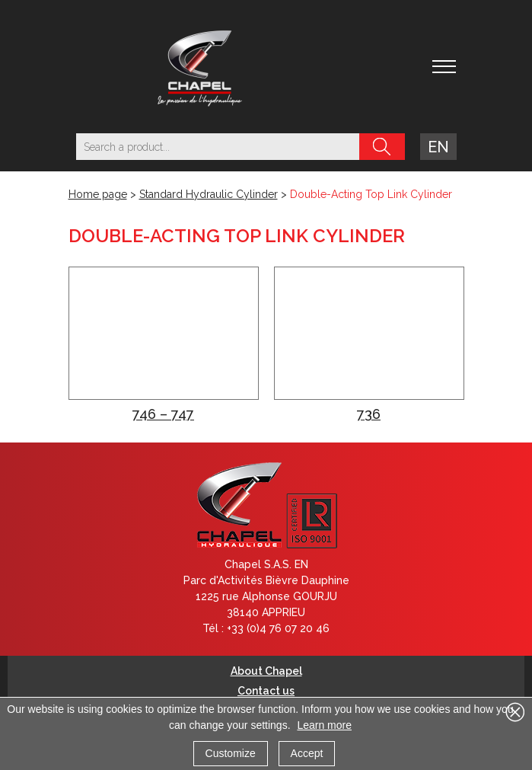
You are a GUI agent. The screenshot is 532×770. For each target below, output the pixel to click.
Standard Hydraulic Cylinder (209, 194)
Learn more (324, 725)
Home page (98, 194)
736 (369, 414)
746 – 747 (163, 414)
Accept (307, 753)
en (438, 147)
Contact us (266, 691)
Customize (231, 753)
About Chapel (266, 671)
